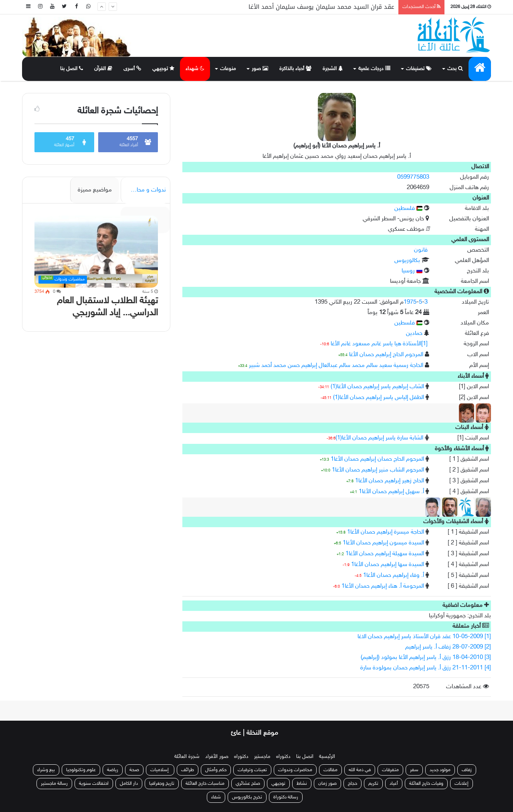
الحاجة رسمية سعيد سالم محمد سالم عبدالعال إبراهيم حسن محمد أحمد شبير (336, 366)
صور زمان (327, 784)
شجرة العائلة (187, 757)
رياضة (113, 770)
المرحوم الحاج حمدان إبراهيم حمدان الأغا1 (377, 459)
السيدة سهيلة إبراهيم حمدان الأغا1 (385, 554)
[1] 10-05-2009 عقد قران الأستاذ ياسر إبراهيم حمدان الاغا (424, 637)
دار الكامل (129, 784)
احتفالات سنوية (94, 784)
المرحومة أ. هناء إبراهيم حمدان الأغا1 (383, 586)
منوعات (228, 69)
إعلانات (461, 784)
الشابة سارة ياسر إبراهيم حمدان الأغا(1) (379, 438)
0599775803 (413, 177)
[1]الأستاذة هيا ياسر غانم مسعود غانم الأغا (379, 344)
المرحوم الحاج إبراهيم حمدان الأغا (386, 355)
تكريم (373, 784)
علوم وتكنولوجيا (81, 770)
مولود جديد (440, 770)
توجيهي (163, 69)
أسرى (132, 69)
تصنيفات (419, 69)
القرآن (103, 69)
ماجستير (262, 757)
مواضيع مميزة (95, 190)
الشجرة (333, 69)
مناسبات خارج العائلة (205, 784)
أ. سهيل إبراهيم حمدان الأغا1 (391, 492)
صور (260, 69)
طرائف (188, 770)
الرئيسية (327, 757)
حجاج (352, 784)
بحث (455, 69)
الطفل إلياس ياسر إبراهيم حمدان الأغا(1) (379, 398)
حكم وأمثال (216, 770)
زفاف (467, 770)
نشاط (302, 784)
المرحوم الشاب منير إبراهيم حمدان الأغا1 (378, 470)
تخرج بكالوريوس (247, 797)
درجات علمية (374, 69)
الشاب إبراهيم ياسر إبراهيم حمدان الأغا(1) (377, 387)
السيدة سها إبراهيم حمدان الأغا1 (388, 565)
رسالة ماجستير (54, 784)
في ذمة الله (360, 770)
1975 (410, 302)
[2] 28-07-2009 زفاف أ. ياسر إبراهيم (448, 647)
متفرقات (390, 770)
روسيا (412, 271)
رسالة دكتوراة (286, 797)
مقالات (330, 770)
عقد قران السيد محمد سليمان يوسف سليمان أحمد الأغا (321, 7)
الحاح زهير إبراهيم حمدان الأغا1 (390, 481)
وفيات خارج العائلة (426, 784)
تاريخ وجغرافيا (162, 784)
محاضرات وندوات (295, 770)
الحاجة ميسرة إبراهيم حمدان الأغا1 (386, 532)
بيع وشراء (46, 770)
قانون (421, 250)
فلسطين (408, 209)
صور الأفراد (217, 757)
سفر (414, 770)
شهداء (195, 69)
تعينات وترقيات (252, 770)
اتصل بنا (72, 69)
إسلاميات (160, 770)
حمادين (414, 333)
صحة (134, 770)
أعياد (394, 784)
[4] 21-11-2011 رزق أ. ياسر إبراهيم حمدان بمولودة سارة (426, 668)
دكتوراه (283, 757)
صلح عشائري (248, 784)
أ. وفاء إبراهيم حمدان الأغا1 (394, 575)
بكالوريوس (407, 261)
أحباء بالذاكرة (295, 69)
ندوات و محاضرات (144, 190)
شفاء (216, 797)
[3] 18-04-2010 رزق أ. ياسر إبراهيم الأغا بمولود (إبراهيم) (426, 658)
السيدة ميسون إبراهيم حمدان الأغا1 (383, 543)
